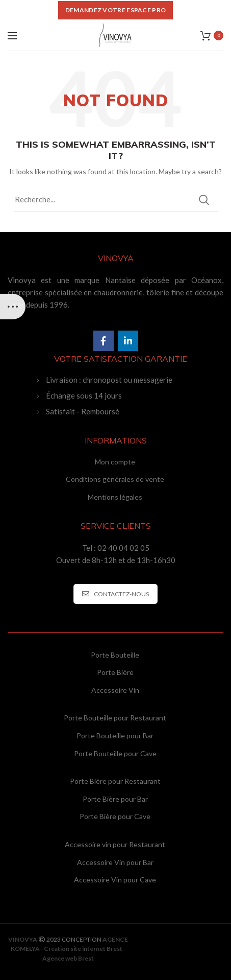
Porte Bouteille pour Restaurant (115, 718)
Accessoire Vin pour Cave (115, 880)
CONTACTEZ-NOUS (116, 594)
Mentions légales (115, 497)
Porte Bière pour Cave (115, 816)
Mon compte (115, 462)
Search (204, 200)
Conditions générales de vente (115, 479)
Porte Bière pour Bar (115, 799)
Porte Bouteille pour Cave (115, 753)
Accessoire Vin (115, 690)
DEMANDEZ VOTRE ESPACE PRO (116, 10)
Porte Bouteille (115, 655)
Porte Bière (115, 672)
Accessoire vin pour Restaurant (115, 844)
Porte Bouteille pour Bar (115, 736)
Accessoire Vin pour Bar (115, 862)
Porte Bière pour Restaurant (115, 781)
